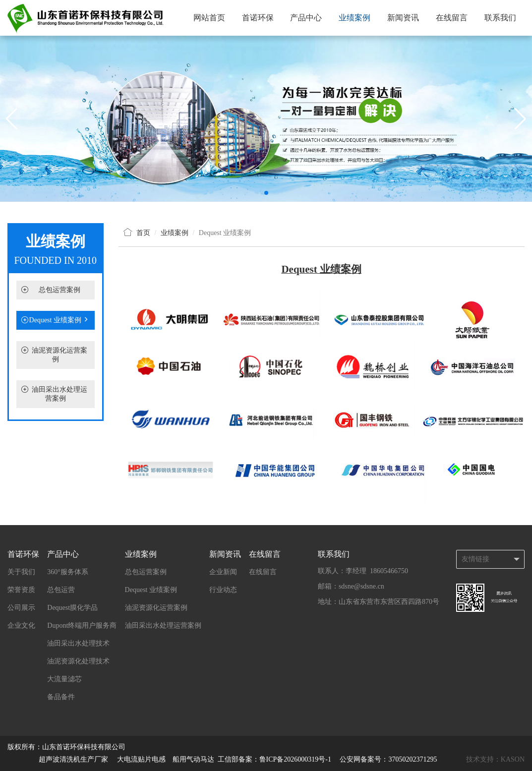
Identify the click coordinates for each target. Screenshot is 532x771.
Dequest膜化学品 (72, 608)
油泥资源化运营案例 (156, 608)
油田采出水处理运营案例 (163, 625)
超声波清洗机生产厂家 (73, 759)
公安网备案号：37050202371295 (388, 759)
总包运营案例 (59, 290)
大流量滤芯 (64, 679)
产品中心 (306, 18)
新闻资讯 (403, 18)
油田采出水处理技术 (78, 643)
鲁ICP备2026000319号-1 (296, 759)
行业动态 (223, 590)
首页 (143, 233)
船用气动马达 (193, 759)
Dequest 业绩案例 (56, 320)
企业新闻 (223, 572)
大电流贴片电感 (141, 759)
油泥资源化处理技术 (78, 661)
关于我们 (21, 572)
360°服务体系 (68, 572)
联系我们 (500, 18)
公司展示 (21, 608)
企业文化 (21, 625)
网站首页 (209, 18)
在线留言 (452, 18)
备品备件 (61, 697)
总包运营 (61, 590)
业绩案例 (355, 18)
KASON (513, 759)
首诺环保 (258, 18)
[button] (266, 193)
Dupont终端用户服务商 (82, 625)
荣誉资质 (21, 590)
